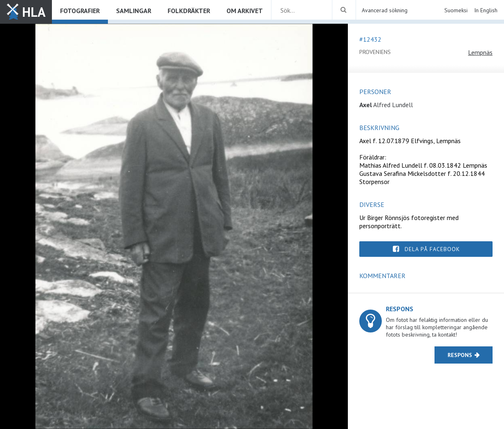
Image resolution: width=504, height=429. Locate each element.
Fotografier (80, 11)
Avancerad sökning (385, 10)
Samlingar (134, 11)
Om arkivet (245, 11)
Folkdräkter (189, 11)
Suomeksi (456, 10)
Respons (460, 355)
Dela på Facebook (432, 249)
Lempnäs (480, 52)
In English (486, 10)
